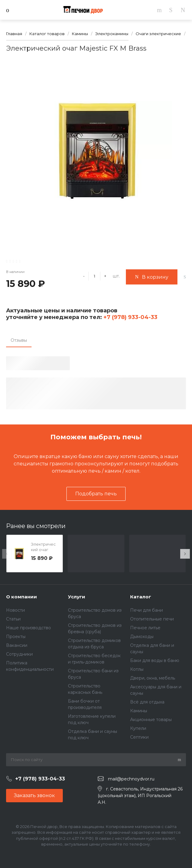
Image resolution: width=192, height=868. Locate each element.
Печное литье (145, 628)
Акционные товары (151, 720)
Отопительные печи (152, 619)
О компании (22, 597)
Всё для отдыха (147, 702)
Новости (15, 610)
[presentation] (7, 554)
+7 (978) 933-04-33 (130, 317)
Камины (139, 711)
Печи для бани (147, 610)
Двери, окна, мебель (153, 678)
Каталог (141, 597)
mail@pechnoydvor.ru (131, 779)
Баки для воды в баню (155, 660)
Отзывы (19, 340)
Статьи (13, 619)
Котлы (137, 669)
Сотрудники (19, 654)
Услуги (77, 597)
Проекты (16, 637)
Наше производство (29, 628)
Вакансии (17, 645)
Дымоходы (142, 637)
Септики (139, 737)
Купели (138, 728)
